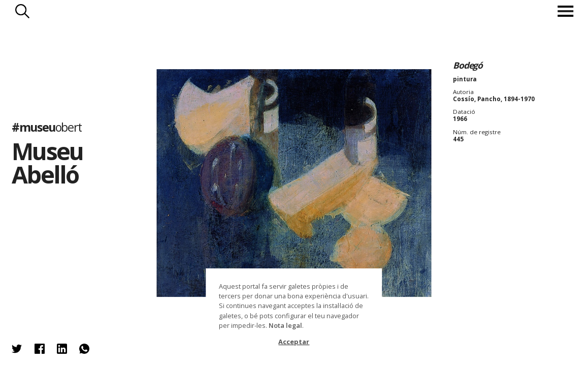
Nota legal (285, 325)
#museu (47, 127)
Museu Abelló (47, 163)
